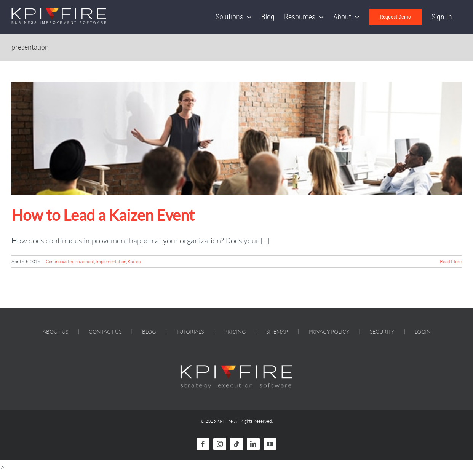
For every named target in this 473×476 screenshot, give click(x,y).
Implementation (111, 261)
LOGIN (423, 331)
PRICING (235, 331)
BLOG (149, 331)
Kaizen (134, 261)
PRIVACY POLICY (329, 331)
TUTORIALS (190, 331)
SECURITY (382, 331)
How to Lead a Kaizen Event (103, 215)
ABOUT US (55, 331)
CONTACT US (105, 331)
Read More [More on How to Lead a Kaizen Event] (451, 261)
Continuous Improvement (70, 261)
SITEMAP (277, 331)
